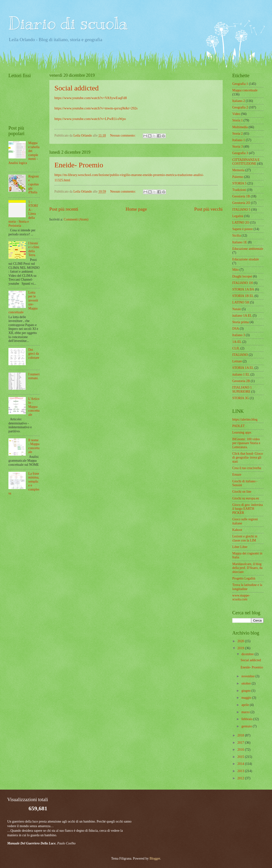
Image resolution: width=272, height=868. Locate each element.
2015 (241, 757)
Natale (237, 309)
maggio (247, 698)
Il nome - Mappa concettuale (34, 446)
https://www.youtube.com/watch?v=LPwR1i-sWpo (90, 119)
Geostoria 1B (241, 196)
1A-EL (237, 342)
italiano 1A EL (242, 316)
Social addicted (77, 88)
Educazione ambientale (248, 249)
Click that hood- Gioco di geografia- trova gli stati (248, 458)
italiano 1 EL (241, 374)
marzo (246, 712)
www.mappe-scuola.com (241, 598)
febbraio (247, 719)
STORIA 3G (241, 398)
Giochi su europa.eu (246, 498)
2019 (241, 648)
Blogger (155, 859)
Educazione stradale (246, 259)
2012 (241, 778)
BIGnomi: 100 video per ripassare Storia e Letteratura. (246, 443)
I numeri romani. (34, 376)
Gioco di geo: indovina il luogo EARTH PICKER (248, 509)
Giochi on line (242, 492)
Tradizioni (239, 190)
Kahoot (237, 530)
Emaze (237, 475)
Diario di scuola (68, 23)
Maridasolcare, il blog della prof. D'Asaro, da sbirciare (247, 568)
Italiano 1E (240, 242)
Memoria (238, 170)
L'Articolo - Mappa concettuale (34, 407)
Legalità (238, 216)
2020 (241, 641)
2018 (241, 735)
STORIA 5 (239, 183)
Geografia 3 (240, 153)
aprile (246, 705)
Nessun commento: (123, 135)
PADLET (239, 426)
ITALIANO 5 (241, 210)
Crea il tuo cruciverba (247, 468)
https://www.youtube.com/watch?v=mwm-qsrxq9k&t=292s (96, 108)
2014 (241, 764)
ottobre (247, 683)
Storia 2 (237, 134)
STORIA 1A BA (243, 289)
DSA (236, 329)
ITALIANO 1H (243, 283)
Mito (236, 270)
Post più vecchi (208, 209)
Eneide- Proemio (79, 165)
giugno (246, 691)
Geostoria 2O (241, 203)
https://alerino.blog (245, 419)
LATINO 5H (241, 302)
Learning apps (242, 432)
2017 (241, 743)
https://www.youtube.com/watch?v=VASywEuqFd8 (91, 98)
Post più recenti (64, 209)
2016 (241, 750)
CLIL (236, 348)
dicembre (248, 654)
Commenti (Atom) (76, 219)
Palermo (238, 177)
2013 (241, 771)
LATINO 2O (241, 223)
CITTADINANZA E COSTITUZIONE (246, 162)
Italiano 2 (239, 101)
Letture (237, 361)
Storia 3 (237, 147)
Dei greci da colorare (34, 354)
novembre (249, 676)
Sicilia (236, 236)
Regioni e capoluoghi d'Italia (34, 184)
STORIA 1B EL (243, 296)
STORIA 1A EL (243, 368)
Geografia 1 (240, 84)
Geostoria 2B (241, 381)
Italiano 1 (239, 140)
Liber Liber (240, 547)
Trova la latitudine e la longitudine (247, 587)
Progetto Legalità (244, 578)
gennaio (247, 726)
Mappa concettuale (245, 90)
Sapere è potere (243, 229)
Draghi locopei (242, 276)
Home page (136, 209)
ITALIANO (240, 355)
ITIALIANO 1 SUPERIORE (242, 390)
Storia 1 (237, 120)
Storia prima (241, 322)
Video (236, 114)
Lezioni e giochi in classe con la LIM (245, 538)
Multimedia (240, 127)
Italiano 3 (239, 335)
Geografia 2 (240, 107)
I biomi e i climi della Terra (34, 249)
